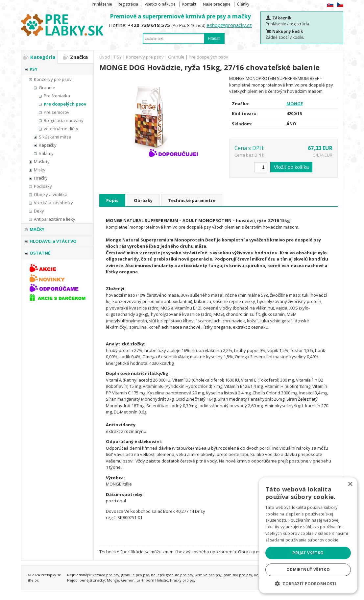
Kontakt (189, 4)
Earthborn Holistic (152, 580)
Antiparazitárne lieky (55, 219)
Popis (112, 200)
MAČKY (37, 229)
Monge (113, 580)
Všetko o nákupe (160, 4)
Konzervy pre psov (53, 79)
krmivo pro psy (106, 575)
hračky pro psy (183, 580)
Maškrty (42, 162)
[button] (308, 584)
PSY (34, 69)
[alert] (308, 535)
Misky (40, 170)
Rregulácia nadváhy (64, 120)
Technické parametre (192, 200)
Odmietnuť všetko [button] (308, 570)
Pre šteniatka (57, 96)
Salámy (46, 153)
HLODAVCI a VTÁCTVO (53, 241)
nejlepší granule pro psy (172, 575)
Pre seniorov (57, 112)
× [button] (350, 484)
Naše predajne (217, 4)
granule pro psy (135, 575)
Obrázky (143, 200)
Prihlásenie (102, 4)
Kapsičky (48, 145)
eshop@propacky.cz (229, 25)
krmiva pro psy (208, 575)
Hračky (41, 178)
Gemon (128, 580)
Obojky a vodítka (51, 194)
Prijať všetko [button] (308, 553)
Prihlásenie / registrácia (287, 24)
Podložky (43, 186)
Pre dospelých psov (65, 104)
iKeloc (33, 580)
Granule (47, 87)
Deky (39, 211)
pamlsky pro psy (238, 575)
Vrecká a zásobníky (53, 203)
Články (243, 4)
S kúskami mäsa (55, 137)
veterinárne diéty (61, 129)
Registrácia (128, 4)
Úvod (105, 57)
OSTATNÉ (40, 253)
